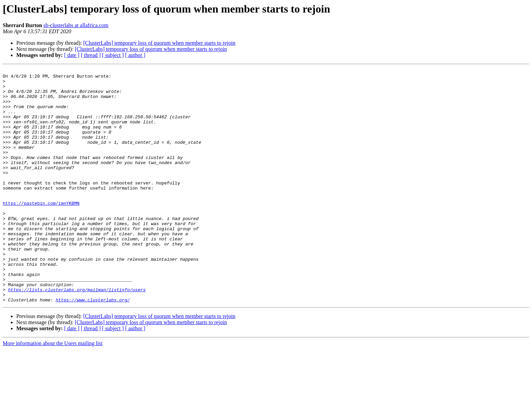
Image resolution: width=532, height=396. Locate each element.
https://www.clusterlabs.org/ (93, 346)
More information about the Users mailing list (53, 390)
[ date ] (72, 55)
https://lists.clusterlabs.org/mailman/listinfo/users (77, 334)
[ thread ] (91, 55)
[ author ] (135, 55)
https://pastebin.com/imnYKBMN (41, 231)
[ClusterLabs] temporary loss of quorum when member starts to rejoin (159, 43)
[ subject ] (113, 55)
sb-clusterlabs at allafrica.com (76, 25)
